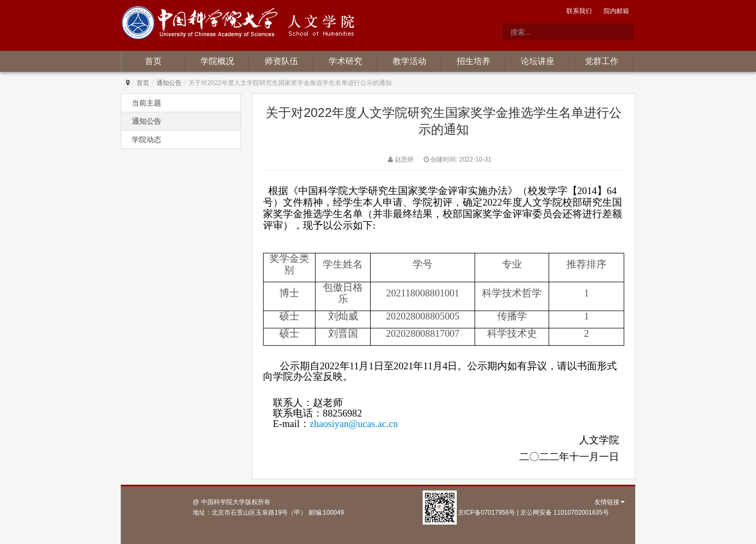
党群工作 (602, 61)
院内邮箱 (616, 11)
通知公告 (169, 83)
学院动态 (146, 140)
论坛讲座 (538, 61)
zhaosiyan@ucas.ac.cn (354, 424)
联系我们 (579, 11)
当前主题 (146, 103)
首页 (153, 61)
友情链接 (610, 502)
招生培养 (474, 61)
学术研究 (345, 61)
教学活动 (409, 61)
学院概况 (217, 61)
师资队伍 (281, 61)
